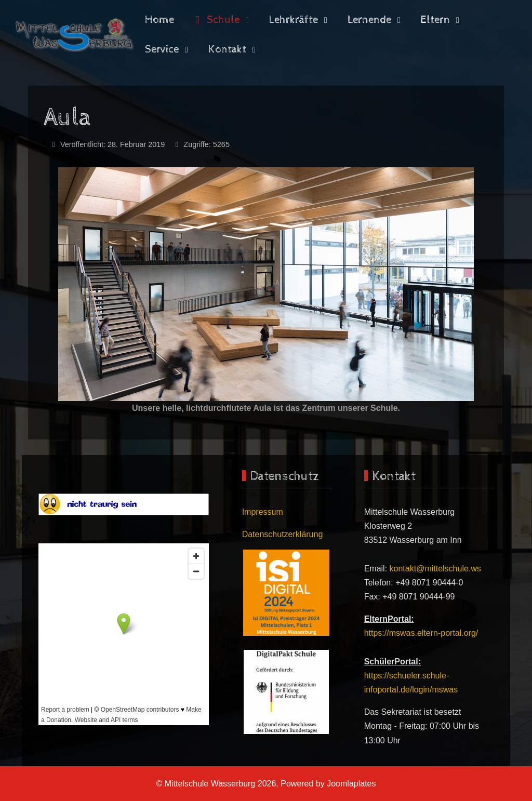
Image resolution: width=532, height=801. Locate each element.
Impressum (263, 512)
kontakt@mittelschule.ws (435, 569)
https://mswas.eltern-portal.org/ (421, 633)
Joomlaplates (351, 784)
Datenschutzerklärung (283, 534)
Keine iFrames (124, 634)
